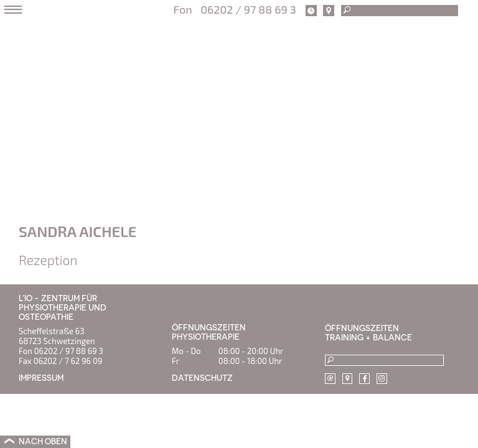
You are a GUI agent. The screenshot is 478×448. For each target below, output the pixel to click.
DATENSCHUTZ (202, 378)
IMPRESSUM (41, 378)
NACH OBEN (43, 441)
